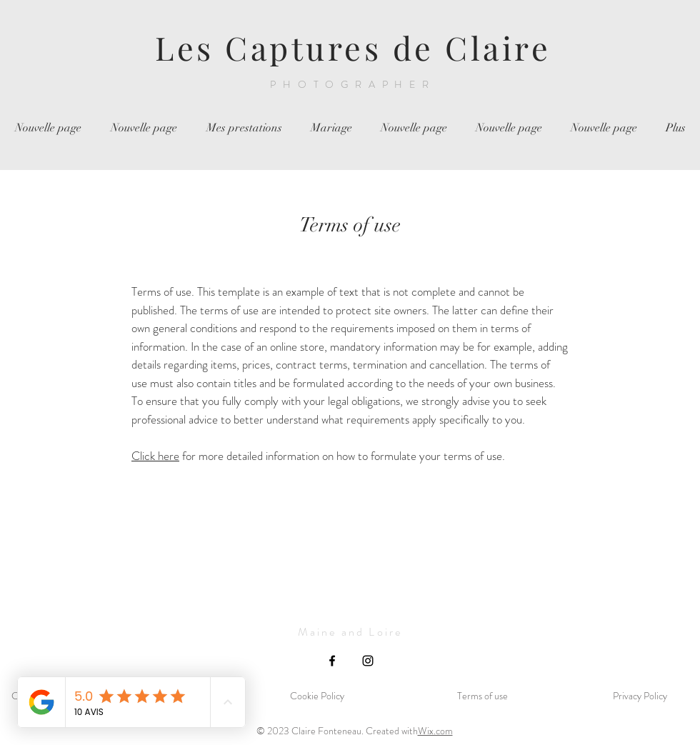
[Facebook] (332, 661)
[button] (244, 128)
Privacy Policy (640, 696)
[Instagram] (368, 661)
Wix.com (435, 731)
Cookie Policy (317, 696)
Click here (155, 456)
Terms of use (482, 696)
